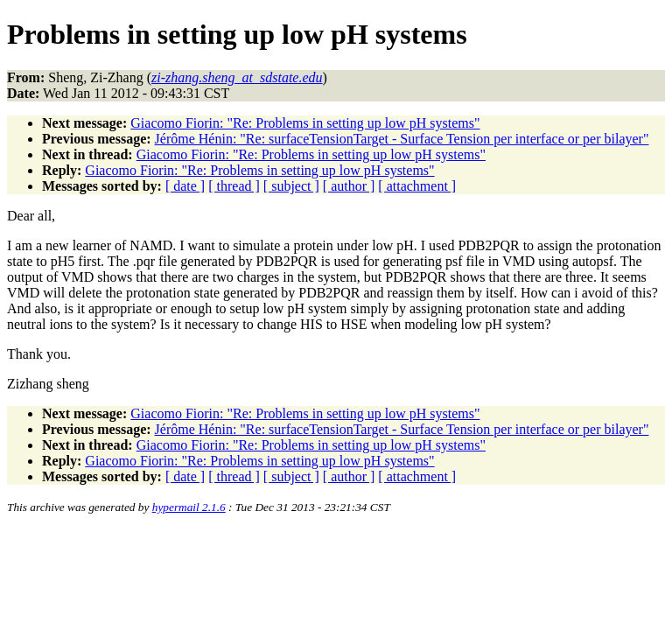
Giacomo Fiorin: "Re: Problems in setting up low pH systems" (305, 123)
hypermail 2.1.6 (189, 507)
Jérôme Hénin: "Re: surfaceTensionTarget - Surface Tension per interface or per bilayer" (402, 139)
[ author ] (349, 186)
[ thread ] (234, 186)
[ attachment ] (417, 186)
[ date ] (185, 186)
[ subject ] (291, 186)
